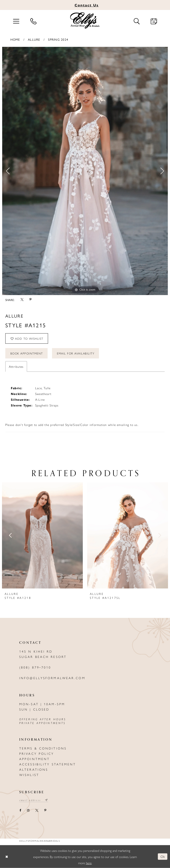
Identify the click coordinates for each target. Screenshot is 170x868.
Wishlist (29, 775)
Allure (34, 39)
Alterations (34, 769)
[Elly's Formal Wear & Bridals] (85, 21)
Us (87, 5)
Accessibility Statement (48, 764)
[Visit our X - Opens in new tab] (37, 811)
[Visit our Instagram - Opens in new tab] (28, 811)
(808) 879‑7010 (35, 667)
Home (15, 39)
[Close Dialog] (7, 857)
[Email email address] (34, 800)
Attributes (16, 366)
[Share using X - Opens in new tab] (22, 300)
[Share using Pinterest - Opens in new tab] (30, 300)
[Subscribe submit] (47, 800)
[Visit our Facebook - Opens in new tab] (20, 811)
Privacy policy (37, 753)
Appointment (35, 759)
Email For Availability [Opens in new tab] (76, 353)
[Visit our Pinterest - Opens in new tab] (45, 811)
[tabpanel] (85, 171)
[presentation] (42, 535)
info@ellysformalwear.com (52, 678)
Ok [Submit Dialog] (163, 856)
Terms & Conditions (43, 748)
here (89, 863)
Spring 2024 (58, 39)
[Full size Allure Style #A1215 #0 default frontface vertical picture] (85, 171)
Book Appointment (27, 353)
